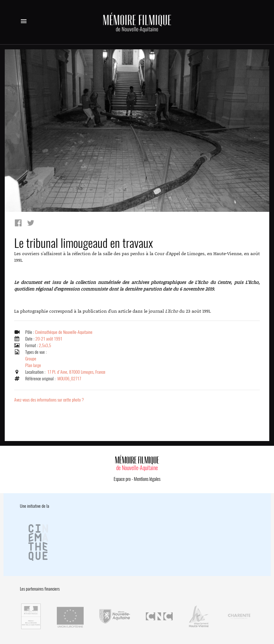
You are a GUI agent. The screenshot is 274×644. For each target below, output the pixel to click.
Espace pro (122, 479)
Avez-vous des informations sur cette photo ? (49, 400)
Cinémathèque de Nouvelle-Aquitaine (64, 332)
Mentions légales (147, 479)
